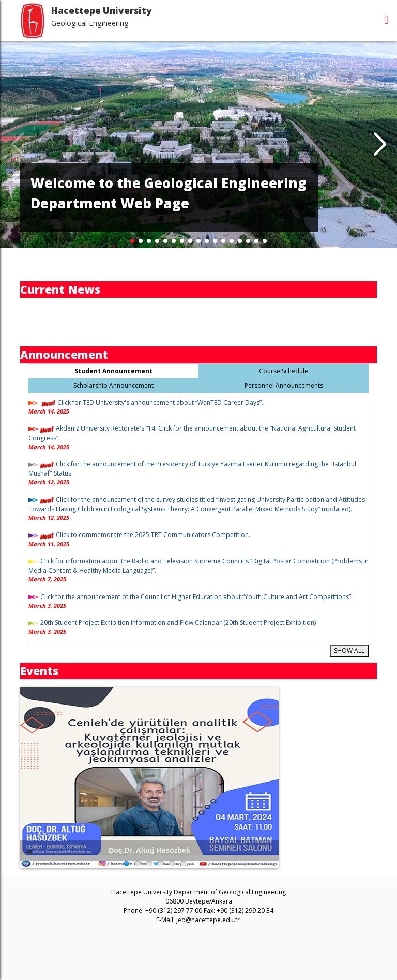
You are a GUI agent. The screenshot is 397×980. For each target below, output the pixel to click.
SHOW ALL (349, 650)
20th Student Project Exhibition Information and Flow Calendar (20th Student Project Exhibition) (177, 623)
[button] (380, 145)
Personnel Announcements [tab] (284, 385)
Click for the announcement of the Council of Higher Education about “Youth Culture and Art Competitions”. (196, 597)
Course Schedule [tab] (284, 371)
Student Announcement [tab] (113, 371)
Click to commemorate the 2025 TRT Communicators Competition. (152, 535)
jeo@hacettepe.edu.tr (208, 920)
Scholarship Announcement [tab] (113, 385)
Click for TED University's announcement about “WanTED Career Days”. (160, 402)
